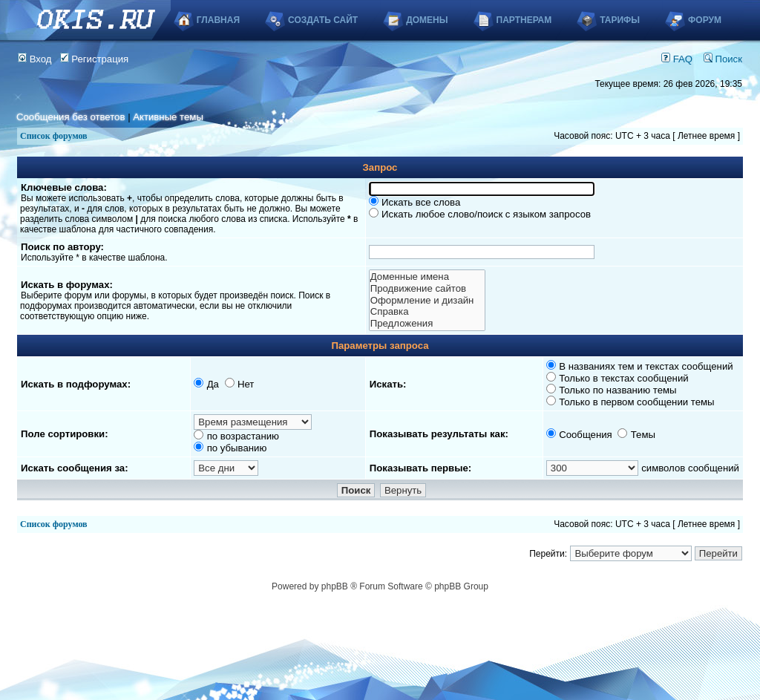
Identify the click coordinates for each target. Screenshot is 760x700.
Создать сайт (323, 20)
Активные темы (168, 117)
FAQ (677, 59)
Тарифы (620, 20)
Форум (705, 20)
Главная (218, 20)
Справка (427, 312)
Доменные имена (427, 277)
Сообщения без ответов (71, 117)
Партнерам (524, 20)
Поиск (723, 59)
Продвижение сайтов (427, 289)
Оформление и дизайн (427, 301)
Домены (427, 20)
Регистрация (95, 59)
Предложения (427, 324)
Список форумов (54, 136)
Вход (35, 59)
